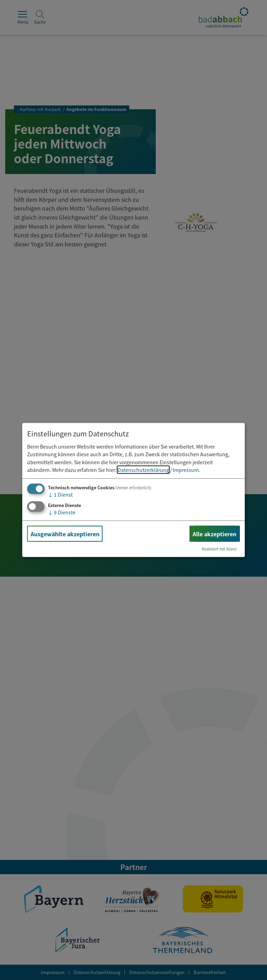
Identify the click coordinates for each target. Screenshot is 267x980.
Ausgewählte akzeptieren (65, 534)
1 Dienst (60, 495)
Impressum (186, 470)
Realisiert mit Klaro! (220, 549)
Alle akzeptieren (215, 534)
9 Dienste (62, 512)
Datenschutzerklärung (143, 470)
